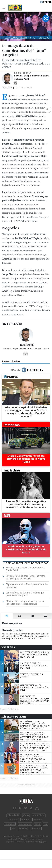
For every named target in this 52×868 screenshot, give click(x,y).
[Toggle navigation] (5, 8)
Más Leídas (8, 647)
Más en (26, 370)
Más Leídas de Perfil (14, 717)
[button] (47, 109)
